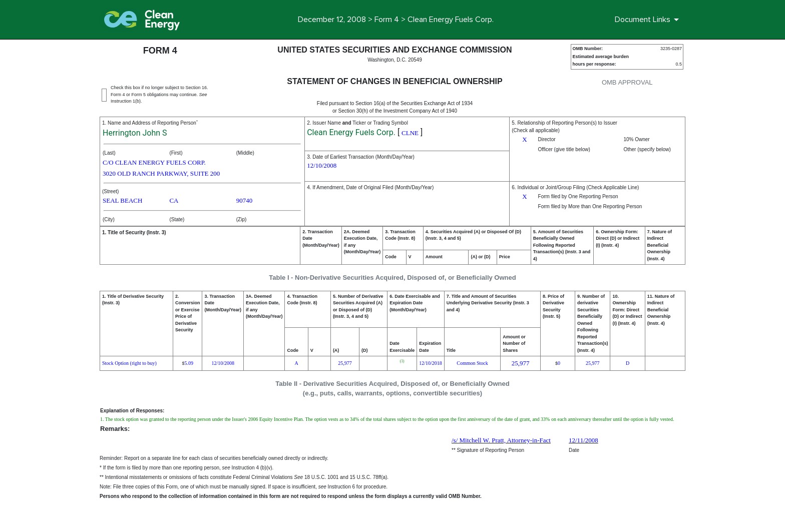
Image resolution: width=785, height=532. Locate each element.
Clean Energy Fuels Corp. (351, 132)
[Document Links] (649, 20)
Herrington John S (135, 133)
